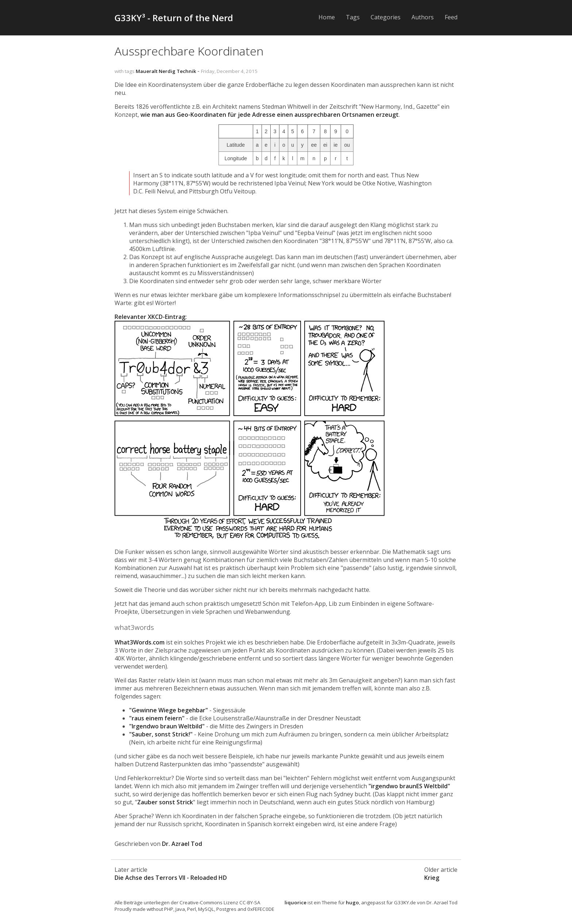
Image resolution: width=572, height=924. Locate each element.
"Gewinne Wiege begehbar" (169, 710)
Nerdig (167, 71)
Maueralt (147, 71)
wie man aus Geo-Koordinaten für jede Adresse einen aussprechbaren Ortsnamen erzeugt (270, 115)
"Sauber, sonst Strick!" (161, 734)
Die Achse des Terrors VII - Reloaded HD (171, 878)
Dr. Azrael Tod (182, 844)
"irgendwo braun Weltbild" (409, 786)
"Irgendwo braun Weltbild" (167, 726)
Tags (353, 17)
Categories (386, 17)
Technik (186, 71)
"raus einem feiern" (157, 718)
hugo (352, 902)
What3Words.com (140, 642)
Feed (451, 17)
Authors (423, 17)
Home (327, 17)
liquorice (295, 902)
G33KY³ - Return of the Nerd (174, 18)
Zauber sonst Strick (165, 802)
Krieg (432, 878)
